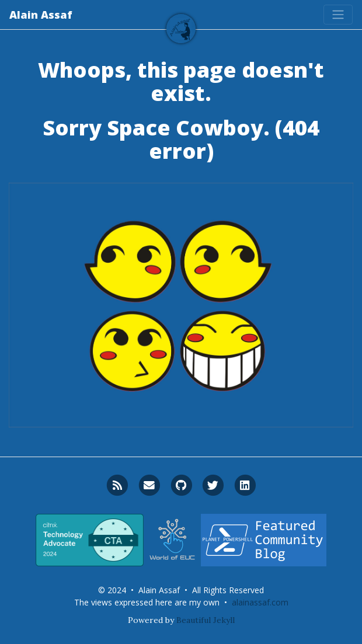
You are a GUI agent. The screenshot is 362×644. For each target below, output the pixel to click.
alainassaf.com (260, 602)
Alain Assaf (41, 15)
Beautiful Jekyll (206, 620)
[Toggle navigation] (338, 15)
